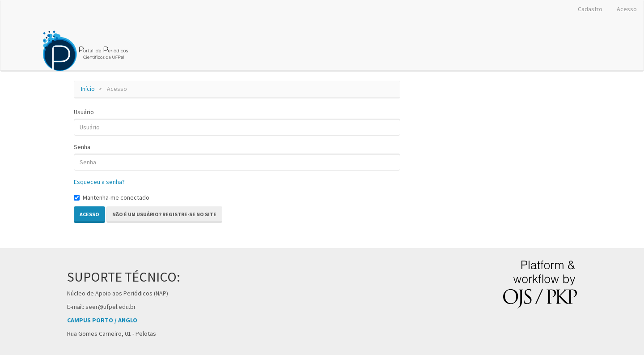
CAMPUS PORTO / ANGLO (102, 320)
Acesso (627, 9)
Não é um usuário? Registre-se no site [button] (164, 214)
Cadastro (590, 9)
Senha (82, 147)
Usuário (84, 112)
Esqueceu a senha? (99, 182)
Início (88, 89)
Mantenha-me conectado (112, 197)
